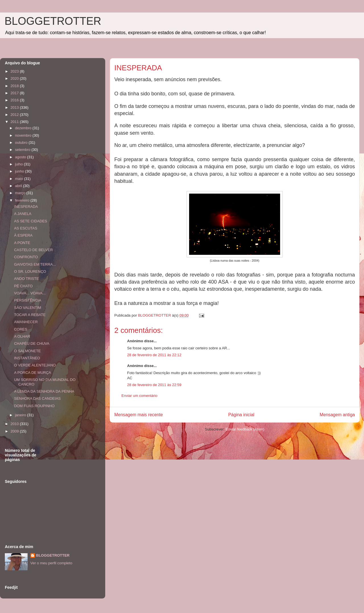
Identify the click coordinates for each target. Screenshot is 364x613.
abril (19, 186)
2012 (15, 115)
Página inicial (241, 415)
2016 (15, 100)
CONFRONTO (26, 257)
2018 (15, 86)
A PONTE (22, 243)
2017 (15, 93)
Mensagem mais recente (139, 415)
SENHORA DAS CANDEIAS (37, 398)
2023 (15, 71)
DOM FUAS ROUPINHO (34, 406)
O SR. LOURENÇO (30, 271)
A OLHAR (22, 336)
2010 (15, 424)
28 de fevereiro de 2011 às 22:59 (154, 385)
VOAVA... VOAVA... (30, 293)
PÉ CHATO (23, 286)
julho (19, 164)
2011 (15, 122)
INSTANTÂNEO (27, 358)
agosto (21, 157)
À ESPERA (23, 235)
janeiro (21, 415)
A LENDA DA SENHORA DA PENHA (44, 391)
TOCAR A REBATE (30, 315)
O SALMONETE (27, 351)
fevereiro (23, 200)
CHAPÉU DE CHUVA (32, 344)
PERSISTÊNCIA (27, 300)
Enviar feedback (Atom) (245, 429)
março (21, 193)
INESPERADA (26, 207)
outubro (22, 143)
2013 (15, 107)
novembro (24, 135)
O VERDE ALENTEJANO (35, 365)
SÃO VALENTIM (27, 308)
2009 (15, 431)
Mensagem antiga (337, 415)
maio (20, 179)
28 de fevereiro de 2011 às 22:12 (154, 355)
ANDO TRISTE (26, 279)
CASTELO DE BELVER (33, 250)
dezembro (24, 128)
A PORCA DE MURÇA (32, 373)
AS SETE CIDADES (30, 221)
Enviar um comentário (139, 396)
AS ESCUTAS (25, 228)
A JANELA (23, 214)
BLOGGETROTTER (53, 21)
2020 (15, 78)
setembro (23, 150)
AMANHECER (26, 322)
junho (20, 171)
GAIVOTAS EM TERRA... (35, 264)
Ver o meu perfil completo (51, 563)
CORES (20, 329)
